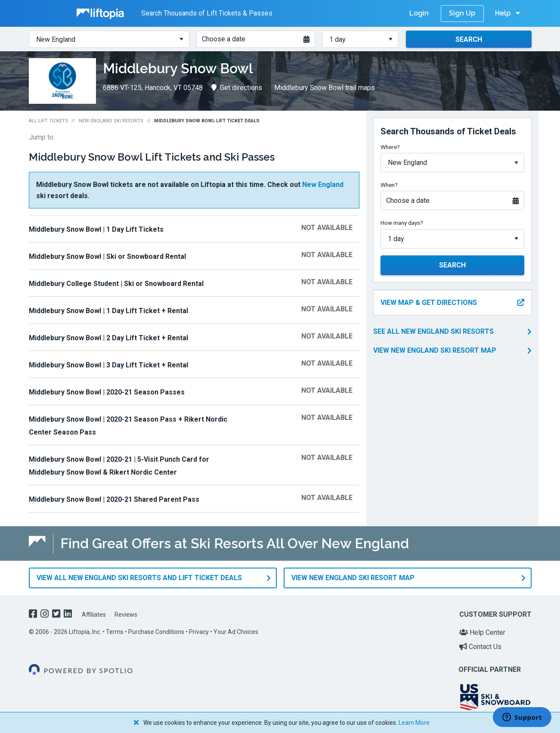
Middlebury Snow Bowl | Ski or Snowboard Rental (107, 256)
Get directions (237, 88)
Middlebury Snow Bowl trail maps (325, 88)
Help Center (482, 632)
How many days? (402, 223)
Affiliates (94, 615)
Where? (390, 147)
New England (323, 185)
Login (419, 13)
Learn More (414, 723)
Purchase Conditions (156, 632)
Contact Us (480, 647)
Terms (115, 632)
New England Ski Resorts (111, 121)
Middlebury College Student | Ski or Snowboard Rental (116, 284)
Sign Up (462, 13)
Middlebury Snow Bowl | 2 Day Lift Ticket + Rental (108, 338)
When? (389, 185)
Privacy (199, 632)
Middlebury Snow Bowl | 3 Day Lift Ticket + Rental (108, 365)
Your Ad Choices (236, 632)
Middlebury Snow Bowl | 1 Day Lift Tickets (96, 229)
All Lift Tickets (48, 121)
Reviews (126, 615)
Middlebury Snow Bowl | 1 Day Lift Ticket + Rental (108, 311)
